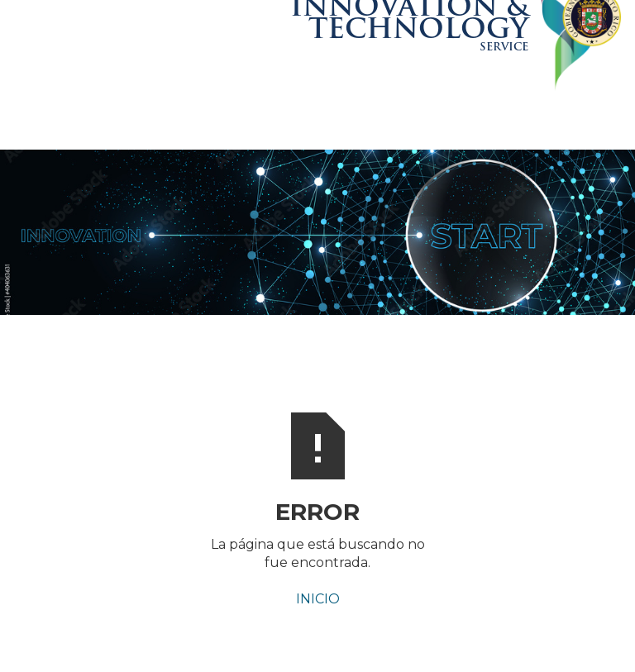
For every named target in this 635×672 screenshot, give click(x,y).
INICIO (318, 599)
